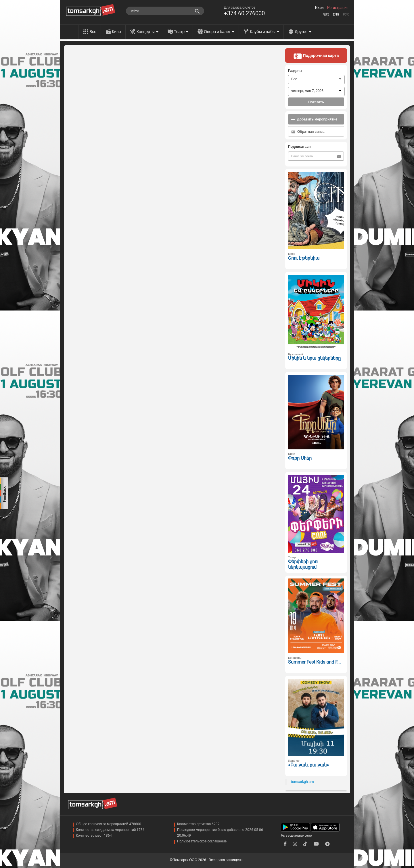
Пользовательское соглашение (202, 841)
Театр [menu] (181, 32)
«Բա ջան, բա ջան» (308, 765)
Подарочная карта (316, 56)
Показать (316, 102)
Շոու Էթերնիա (304, 258)
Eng (336, 15)
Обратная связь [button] (308, 132)
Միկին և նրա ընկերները (314, 358)
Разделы (295, 71)
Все (93, 32)
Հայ (326, 15)
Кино (116, 32)
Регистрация (338, 8)
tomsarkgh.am (302, 782)
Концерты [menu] (147, 32)
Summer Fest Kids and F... (314, 662)
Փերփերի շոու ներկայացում (303, 564)
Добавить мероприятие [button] (314, 119)
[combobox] (316, 80)
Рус (346, 15)
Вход (319, 8)
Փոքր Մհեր (300, 458)
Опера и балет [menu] (219, 32)
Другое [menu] (303, 32)
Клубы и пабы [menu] (264, 32)
